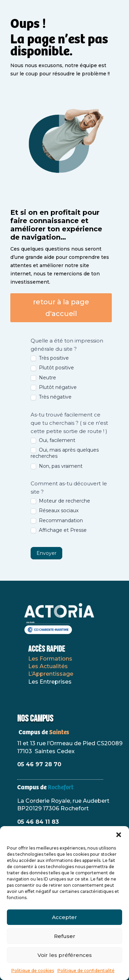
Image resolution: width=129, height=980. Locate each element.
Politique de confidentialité (86, 971)
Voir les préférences (65, 955)
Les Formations (50, 659)
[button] (119, 835)
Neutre (43, 378)
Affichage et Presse (59, 530)
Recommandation (57, 520)
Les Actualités (48, 666)
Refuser (65, 936)
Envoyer (46, 553)
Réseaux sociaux (55, 510)
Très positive (50, 358)
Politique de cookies (33, 971)
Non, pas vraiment (57, 466)
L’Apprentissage (51, 674)
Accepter (64, 917)
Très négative (51, 397)
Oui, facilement (53, 440)
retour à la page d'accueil (61, 308)
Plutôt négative (54, 387)
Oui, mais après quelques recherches (65, 453)
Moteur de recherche (60, 501)
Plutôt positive (52, 368)
